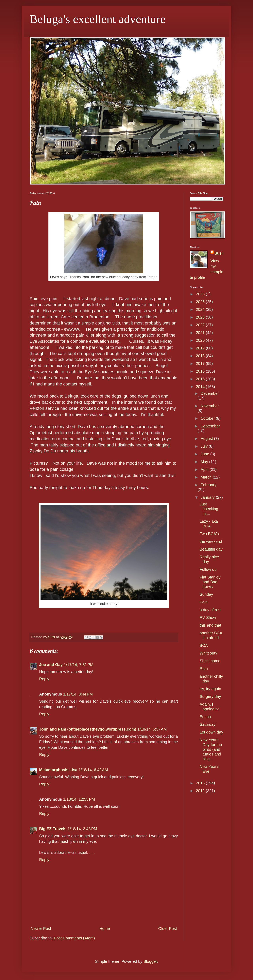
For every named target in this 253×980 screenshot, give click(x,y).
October (208, 418)
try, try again (210, 689)
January (208, 497)
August (207, 439)
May (205, 462)
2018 (201, 356)
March (207, 477)
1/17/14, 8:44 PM (78, 694)
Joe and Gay (51, 665)
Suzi (219, 253)
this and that (210, 625)
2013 (201, 783)
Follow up (208, 569)
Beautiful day (211, 549)
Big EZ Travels (53, 829)
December (210, 393)
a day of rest (211, 610)
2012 (201, 791)
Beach (205, 717)
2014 (201, 387)
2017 (201, 363)
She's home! (211, 661)
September (210, 426)
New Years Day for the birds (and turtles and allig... (211, 749)
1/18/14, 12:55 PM (79, 799)
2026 (201, 294)
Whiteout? (209, 653)
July (205, 446)
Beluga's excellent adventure (98, 19)
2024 (201, 309)
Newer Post (41, 929)
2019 (201, 348)
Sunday (206, 594)
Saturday (208, 724)
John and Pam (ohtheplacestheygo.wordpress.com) (88, 729)
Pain (204, 602)
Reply (44, 679)
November (210, 406)
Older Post (168, 929)
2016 (201, 371)
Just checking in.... (209, 509)
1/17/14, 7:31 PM (79, 665)
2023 (201, 317)
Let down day (211, 732)
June (205, 454)
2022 (201, 325)
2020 (201, 340)
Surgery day (210, 696)
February (209, 485)
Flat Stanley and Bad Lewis (210, 582)
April (205, 469)
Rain (204, 669)
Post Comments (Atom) (74, 938)
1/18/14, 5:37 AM (152, 729)
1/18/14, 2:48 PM (82, 829)
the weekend (211, 541)
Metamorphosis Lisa (58, 770)
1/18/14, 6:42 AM (93, 770)
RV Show (208, 617)
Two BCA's (209, 534)
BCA (204, 645)
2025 (201, 302)
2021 (201, 333)
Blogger (150, 961)
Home (105, 929)
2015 (201, 379)
